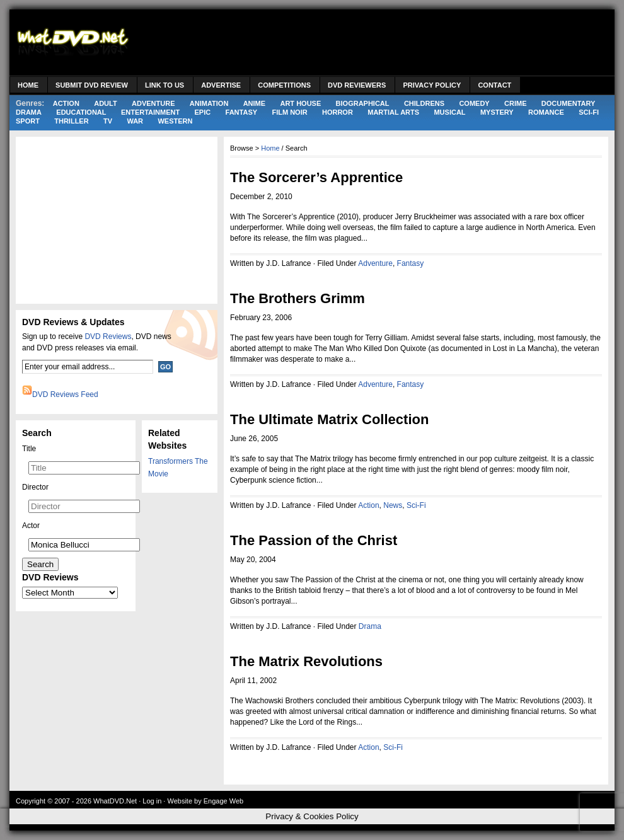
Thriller (71, 121)
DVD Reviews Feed (65, 394)
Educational (81, 112)
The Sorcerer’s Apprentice (316, 177)
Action (66, 103)
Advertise (221, 85)
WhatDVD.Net (115, 801)
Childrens (424, 103)
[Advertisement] (117, 219)
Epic (203, 112)
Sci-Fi (589, 112)
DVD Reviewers (357, 85)
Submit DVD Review (92, 85)
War (135, 121)
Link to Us (165, 85)
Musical (449, 112)
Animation (209, 103)
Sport (28, 121)
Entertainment (150, 112)
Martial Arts (393, 112)
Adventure (153, 103)
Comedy (474, 103)
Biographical (363, 103)
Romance (546, 112)
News (393, 505)
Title (29, 449)
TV (108, 121)
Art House (300, 103)
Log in (152, 801)
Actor (31, 526)
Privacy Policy (432, 85)
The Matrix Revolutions (306, 661)
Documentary (569, 103)
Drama (29, 112)
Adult (105, 103)
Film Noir (289, 112)
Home (28, 85)
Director (35, 487)
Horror (338, 112)
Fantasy (242, 112)
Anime (254, 103)
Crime (515, 103)
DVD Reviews (108, 337)
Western (175, 121)
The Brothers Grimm (298, 298)
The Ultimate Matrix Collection (329, 419)
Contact (494, 85)
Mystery (497, 112)
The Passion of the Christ (314, 540)
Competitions (284, 85)
